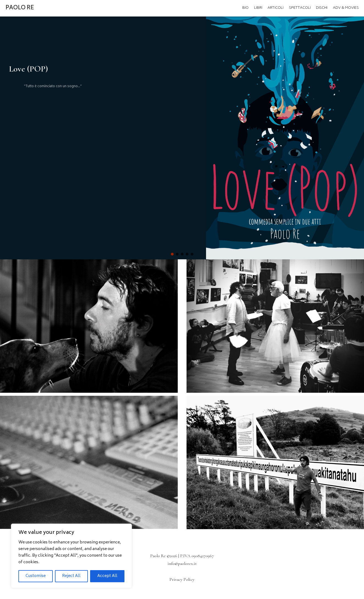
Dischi (322, 8)
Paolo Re (20, 8)
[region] (71, 556)
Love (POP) (29, 69)
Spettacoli (300, 8)
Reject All (71, 576)
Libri (258, 8)
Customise (36, 576)
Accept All (107, 576)
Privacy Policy (182, 579)
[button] (172, 254)
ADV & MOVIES (346, 8)
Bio (245, 8)
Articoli (276, 8)
